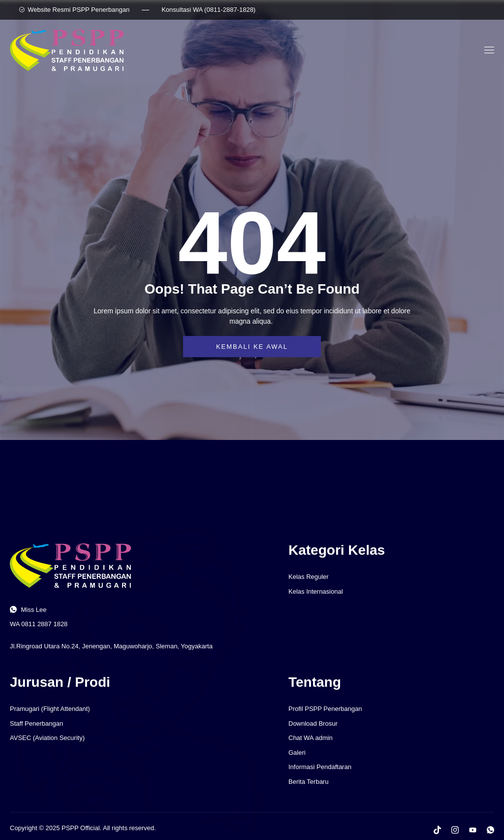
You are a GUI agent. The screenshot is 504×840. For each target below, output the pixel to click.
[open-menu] (488, 50)
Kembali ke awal (252, 347)
